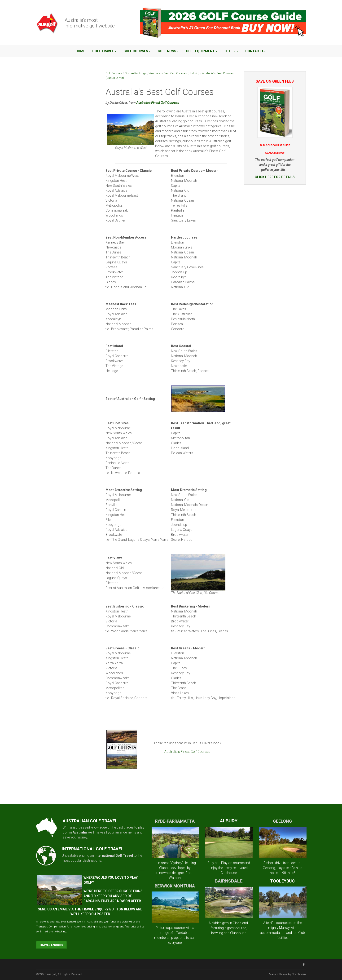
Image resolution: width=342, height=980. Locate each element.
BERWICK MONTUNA (175, 886)
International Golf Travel (114, 856)
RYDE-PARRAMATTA (175, 821)
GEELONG (283, 821)
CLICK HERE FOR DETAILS (275, 177)
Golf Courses (137, 51)
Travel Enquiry (51, 945)
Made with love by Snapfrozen (287, 974)
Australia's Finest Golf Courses (158, 103)
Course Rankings (136, 73)
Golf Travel (104, 51)
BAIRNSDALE (229, 881)
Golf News (168, 51)
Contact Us (256, 51)
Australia (80, 832)
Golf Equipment (202, 51)
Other (231, 51)
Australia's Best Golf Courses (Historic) (174, 73)
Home (80, 51)
